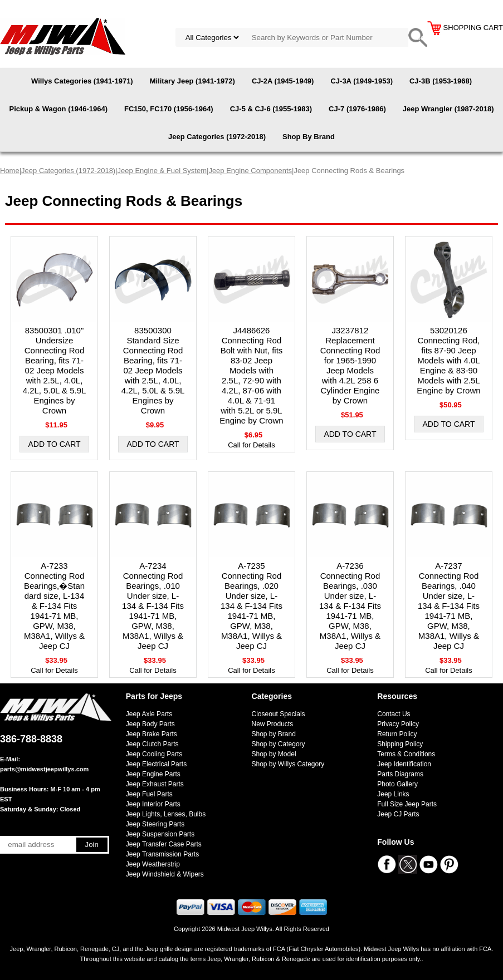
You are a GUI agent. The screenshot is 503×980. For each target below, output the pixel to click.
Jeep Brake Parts (152, 734)
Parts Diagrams (400, 774)
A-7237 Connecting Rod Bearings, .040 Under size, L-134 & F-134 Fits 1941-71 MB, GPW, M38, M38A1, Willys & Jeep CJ (449, 606)
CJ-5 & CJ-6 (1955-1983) (271, 109)
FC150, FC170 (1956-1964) (169, 109)
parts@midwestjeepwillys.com (44, 769)
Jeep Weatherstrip (153, 864)
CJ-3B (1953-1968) (441, 81)
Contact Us (394, 714)
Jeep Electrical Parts (156, 764)
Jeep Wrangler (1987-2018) (448, 109)
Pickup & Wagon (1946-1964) (58, 109)
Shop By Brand (309, 137)
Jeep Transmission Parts (162, 854)
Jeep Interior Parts (153, 804)
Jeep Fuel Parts (149, 794)
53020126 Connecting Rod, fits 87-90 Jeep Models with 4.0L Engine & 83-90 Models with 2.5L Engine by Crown (448, 360)
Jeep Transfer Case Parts (164, 844)
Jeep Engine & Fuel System (162, 171)
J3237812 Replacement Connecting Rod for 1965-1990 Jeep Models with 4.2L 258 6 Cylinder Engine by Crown (350, 365)
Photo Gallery (397, 784)
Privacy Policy (398, 724)
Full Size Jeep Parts (407, 804)
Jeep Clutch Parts (152, 744)
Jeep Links (393, 794)
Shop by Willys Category (288, 764)
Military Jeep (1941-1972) (192, 81)
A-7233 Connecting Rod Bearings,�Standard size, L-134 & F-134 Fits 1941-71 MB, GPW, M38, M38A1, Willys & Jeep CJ (54, 606)
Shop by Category (279, 744)
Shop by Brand (274, 734)
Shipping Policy (400, 744)
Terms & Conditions (406, 754)
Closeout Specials (279, 714)
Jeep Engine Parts (153, 774)
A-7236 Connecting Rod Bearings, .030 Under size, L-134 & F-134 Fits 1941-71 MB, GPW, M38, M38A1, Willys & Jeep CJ (350, 606)
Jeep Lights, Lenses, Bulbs (166, 814)
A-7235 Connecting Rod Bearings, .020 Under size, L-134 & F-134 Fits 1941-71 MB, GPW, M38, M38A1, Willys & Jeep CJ (251, 606)
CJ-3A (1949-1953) (362, 81)
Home (10, 171)
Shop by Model (274, 754)
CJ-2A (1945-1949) (283, 81)
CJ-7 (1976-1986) (357, 109)
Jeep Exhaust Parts (155, 784)
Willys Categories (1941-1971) (82, 81)
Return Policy (397, 734)
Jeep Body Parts (150, 724)
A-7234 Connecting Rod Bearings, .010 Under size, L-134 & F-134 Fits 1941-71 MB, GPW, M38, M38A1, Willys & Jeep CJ (153, 606)
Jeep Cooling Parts (154, 754)
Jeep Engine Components (250, 171)
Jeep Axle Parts (149, 714)
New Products (273, 724)
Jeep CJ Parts (398, 814)
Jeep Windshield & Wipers (165, 874)
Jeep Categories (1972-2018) (217, 137)
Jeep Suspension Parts (160, 834)
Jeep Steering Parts (155, 824)
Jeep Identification (404, 764)
